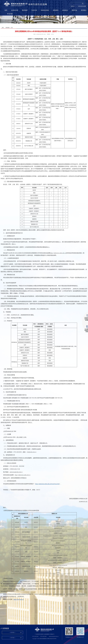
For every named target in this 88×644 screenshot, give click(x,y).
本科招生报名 (45, 10)
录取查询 (56, 10)
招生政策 (8, 28)
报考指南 (25, 10)
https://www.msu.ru (19, 599)
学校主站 (73, 6)
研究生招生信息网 (82, 6)
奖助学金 (74, 10)
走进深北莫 (15, 10)
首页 (6, 10)
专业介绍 (34, 10)
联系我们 (84, 10)
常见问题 (10, 14)
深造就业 (65, 10)
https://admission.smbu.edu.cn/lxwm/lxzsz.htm (47, 484)
